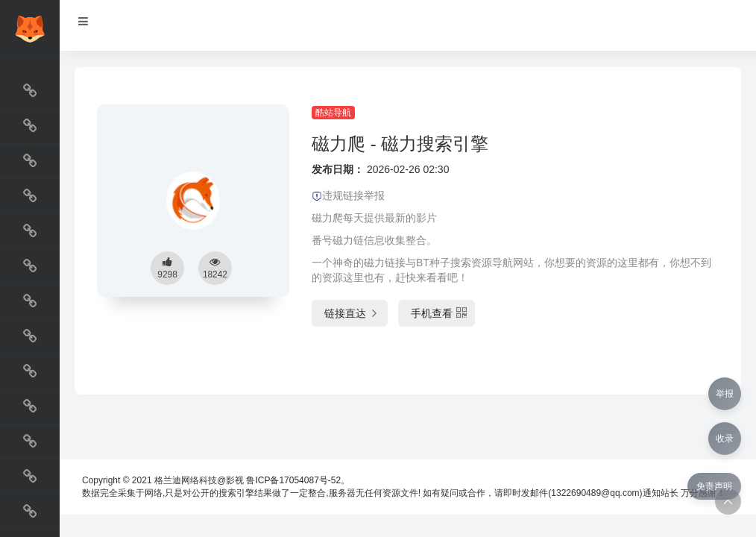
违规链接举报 (348, 195)
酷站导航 (333, 113)
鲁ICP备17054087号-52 (293, 480)
